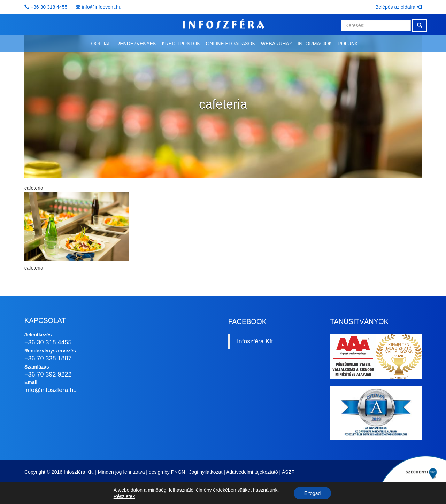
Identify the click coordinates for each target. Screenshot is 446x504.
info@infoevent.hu (102, 7)
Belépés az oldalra (398, 7)
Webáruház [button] (276, 44)
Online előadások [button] (230, 44)
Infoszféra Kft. (256, 341)
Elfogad (312, 493)
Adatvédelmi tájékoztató (252, 472)
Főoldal (99, 44)
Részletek (124, 496)
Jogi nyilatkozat (206, 472)
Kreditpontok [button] (181, 44)
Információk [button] (315, 44)
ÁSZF (288, 472)
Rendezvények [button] (136, 44)
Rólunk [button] (348, 44)
